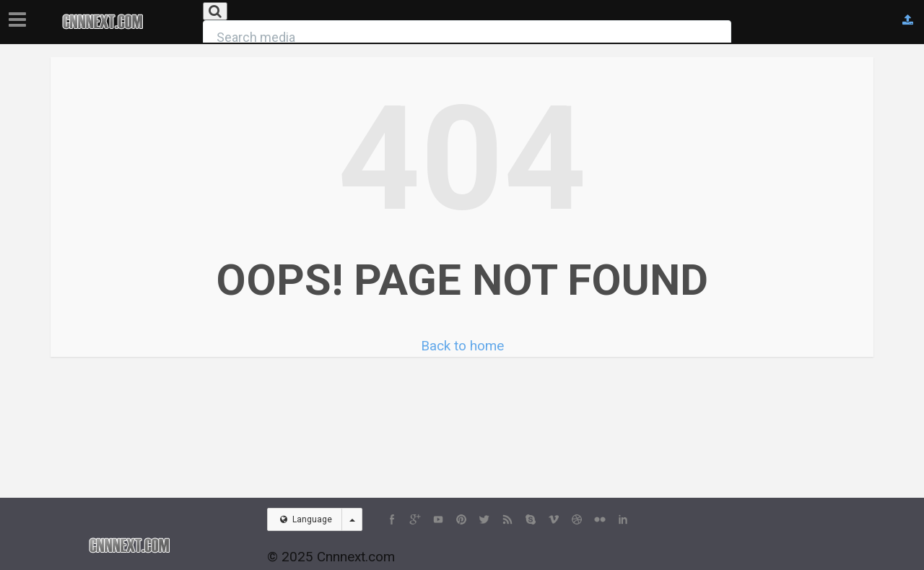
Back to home (462, 346)
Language (306, 519)
